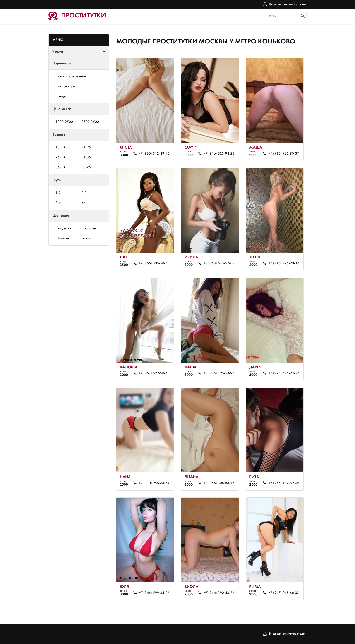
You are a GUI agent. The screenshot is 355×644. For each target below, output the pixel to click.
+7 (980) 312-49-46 (154, 154)
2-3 (84, 193)
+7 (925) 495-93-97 (219, 373)
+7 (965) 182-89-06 (284, 483)
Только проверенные (71, 76)
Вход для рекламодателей (288, 4)
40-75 (86, 167)
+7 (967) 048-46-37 (284, 593)
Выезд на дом (65, 86)
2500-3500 (90, 122)
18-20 (60, 148)
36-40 (60, 167)
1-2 (58, 193)
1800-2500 (64, 122)
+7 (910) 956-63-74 (154, 483)
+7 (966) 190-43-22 (219, 593)
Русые (86, 239)
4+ (83, 203)
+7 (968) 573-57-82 (219, 263)
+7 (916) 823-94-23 (219, 154)
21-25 (86, 148)
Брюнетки (89, 229)
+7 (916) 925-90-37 (284, 154)
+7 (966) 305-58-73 (154, 263)
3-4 (58, 203)
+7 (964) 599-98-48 (154, 373)
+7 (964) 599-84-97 (154, 593)
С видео (61, 96)
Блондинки (63, 229)
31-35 (86, 157)
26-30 (60, 157)
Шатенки (62, 239)
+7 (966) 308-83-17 (219, 483)
